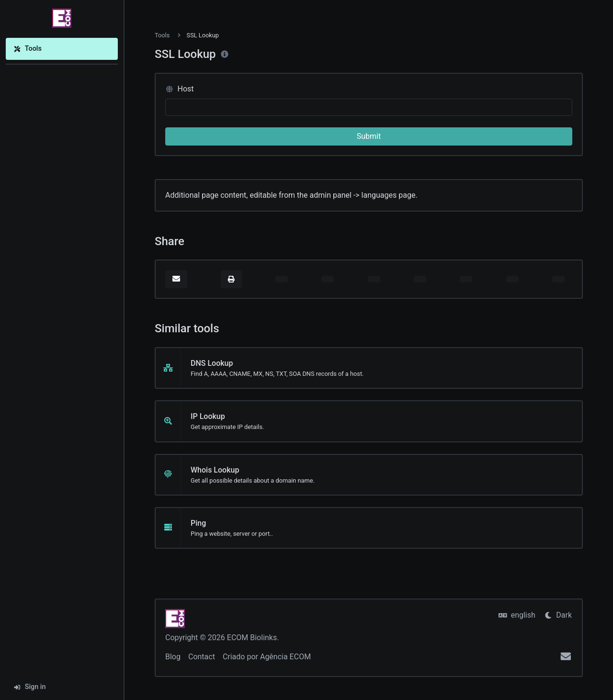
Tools (28, 49)
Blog (173, 657)
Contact (202, 657)
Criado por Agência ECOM (267, 657)
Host (180, 89)
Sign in (30, 687)
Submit (369, 136)
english (517, 615)
